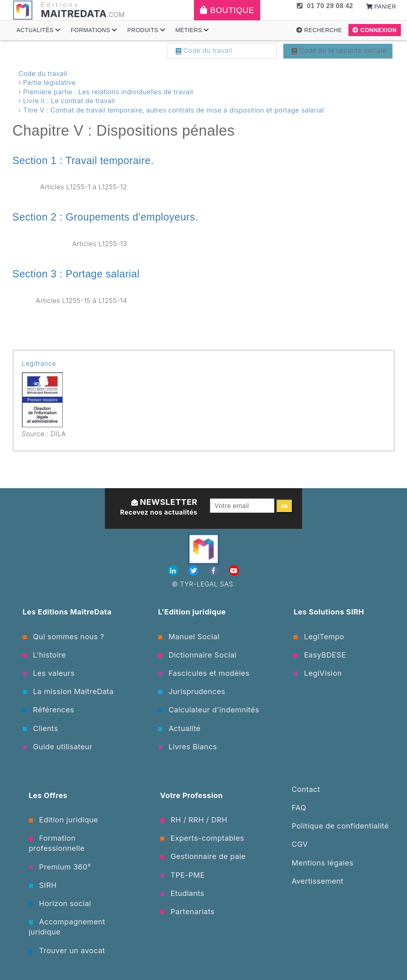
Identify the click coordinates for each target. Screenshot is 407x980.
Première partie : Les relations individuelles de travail (108, 92)
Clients (40, 728)
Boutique (227, 10)
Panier (381, 6)
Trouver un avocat (67, 951)
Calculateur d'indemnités (209, 710)
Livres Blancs (188, 747)
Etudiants (182, 893)
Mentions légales (322, 863)
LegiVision (318, 673)
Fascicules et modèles (204, 673)
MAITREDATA (74, 14)
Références (49, 710)
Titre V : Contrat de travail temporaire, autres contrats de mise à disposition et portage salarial (174, 110)
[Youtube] (234, 571)
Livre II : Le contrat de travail (69, 101)
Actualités (39, 30)
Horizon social (60, 903)
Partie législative (50, 82)
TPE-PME (183, 875)
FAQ (299, 808)
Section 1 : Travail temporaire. (83, 160)
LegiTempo (319, 637)
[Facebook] (215, 571)
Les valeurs (49, 673)
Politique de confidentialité (340, 826)
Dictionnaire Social (197, 655)
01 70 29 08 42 (325, 6)
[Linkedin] (174, 571)
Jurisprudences (192, 691)
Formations (94, 30)
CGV (300, 844)
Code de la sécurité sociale (339, 50)
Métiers (192, 30)
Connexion (374, 30)
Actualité (179, 728)
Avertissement (318, 881)
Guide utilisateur (58, 747)
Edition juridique (64, 820)
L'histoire (45, 655)
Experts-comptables (202, 838)
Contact (306, 789)
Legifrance (39, 363)
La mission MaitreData (68, 691)
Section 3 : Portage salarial (76, 274)
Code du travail (204, 50)
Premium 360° (60, 867)
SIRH (43, 885)
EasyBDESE (320, 655)
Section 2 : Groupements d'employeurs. (106, 217)
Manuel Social (189, 637)
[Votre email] (242, 506)
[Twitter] (194, 571)
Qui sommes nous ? (64, 637)
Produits (146, 30)
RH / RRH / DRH (194, 820)
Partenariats (187, 912)
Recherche (319, 30)
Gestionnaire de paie (203, 856)
